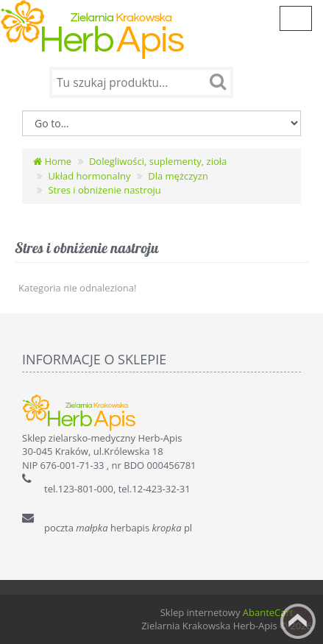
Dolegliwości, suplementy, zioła (158, 161)
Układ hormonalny (89, 176)
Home (52, 161)
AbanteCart (268, 612)
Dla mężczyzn (178, 176)
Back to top (298, 621)
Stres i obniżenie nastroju (104, 190)
